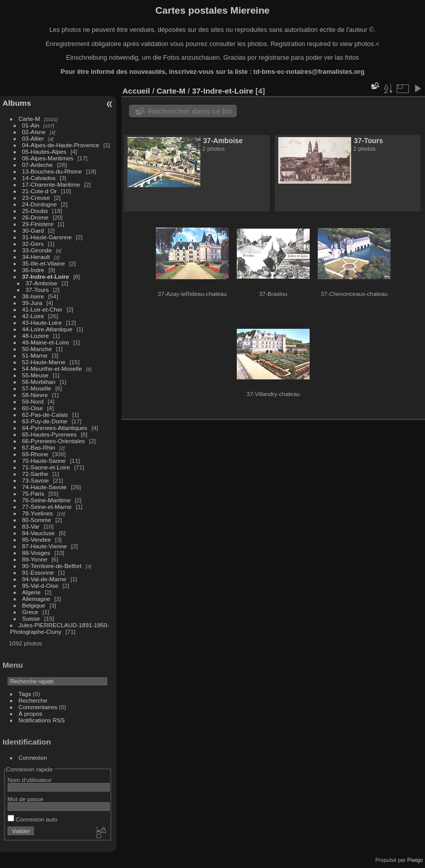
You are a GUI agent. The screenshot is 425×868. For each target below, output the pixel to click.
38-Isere (33, 296)
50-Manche (37, 349)
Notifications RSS (42, 720)
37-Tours (37, 290)
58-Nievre (35, 395)
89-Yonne (35, 559)
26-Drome (35, 217)
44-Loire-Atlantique (47, 329)
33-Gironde (37, 250)
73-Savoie (36, 480)
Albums (17, 103)
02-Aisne (34, 132)
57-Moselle (37, 388)
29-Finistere (38, 224)
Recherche (33, 700)
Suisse (31, 618)
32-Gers (33, 244)
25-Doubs (35, 211)
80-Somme (37, 520)
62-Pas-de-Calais (45, 415)
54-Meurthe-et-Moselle (52, 368)
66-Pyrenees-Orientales (54, 441)
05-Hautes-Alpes (45, 151)
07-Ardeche (38, 165)
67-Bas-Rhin (39, 447)
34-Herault (36, 257)
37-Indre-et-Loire (46, 276)
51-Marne (35, 355)
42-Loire (33, 316)
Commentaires (38, 707)
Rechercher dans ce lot (190, 111)
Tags (25, 694)
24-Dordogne (40, 204)
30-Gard (33, 230)
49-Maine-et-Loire (46, 342)
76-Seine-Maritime (47, 500)
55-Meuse (35, 375)
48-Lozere (36, 336)
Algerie (32, 592)
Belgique (34, 605)
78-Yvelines (38, 513)
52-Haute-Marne (44, 362)
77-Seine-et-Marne (47, 507)
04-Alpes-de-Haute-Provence (61, 145)
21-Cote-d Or (40, 191)
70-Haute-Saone (44, 461)
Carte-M (30, 119)
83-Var (31, 526)
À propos (31, 713)
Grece (30, 612)
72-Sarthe (35, 474)
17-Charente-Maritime (51, 184)
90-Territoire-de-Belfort (52, 566)
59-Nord (33, 401)
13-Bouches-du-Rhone (52, 171)
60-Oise (33, 408)
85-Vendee (37, 539)
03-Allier (33, 138)
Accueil (136, 91)
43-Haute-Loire (42, 322)
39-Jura (32, 303)
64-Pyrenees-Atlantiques (55, 428)
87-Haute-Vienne (45, 546)
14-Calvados (39, 178)
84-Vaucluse (39, 533)
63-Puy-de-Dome (45, 421)
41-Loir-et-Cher (42, 309)
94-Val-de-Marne (44, 579)
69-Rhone (35, 454)
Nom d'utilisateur (30, 780)
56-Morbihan (39, 382)
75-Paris (33, 493)
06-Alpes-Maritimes (48, 158)
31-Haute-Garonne (47, 237)
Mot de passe (26, 799)
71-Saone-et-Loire (46, 467)
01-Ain (31, 125)
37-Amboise (42, 283)
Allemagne (36, 599)
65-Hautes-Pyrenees (50, 434)
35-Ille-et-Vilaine (44, 263)
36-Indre (33, 270)
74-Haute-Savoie (45, 487)
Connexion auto (33, 819)
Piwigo (415, 860)
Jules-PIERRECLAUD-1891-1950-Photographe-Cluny (60, 628)
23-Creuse (36, 198)
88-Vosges (36, 553)
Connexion (33, 757)
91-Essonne (38, 572)
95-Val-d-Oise (40, 585)
